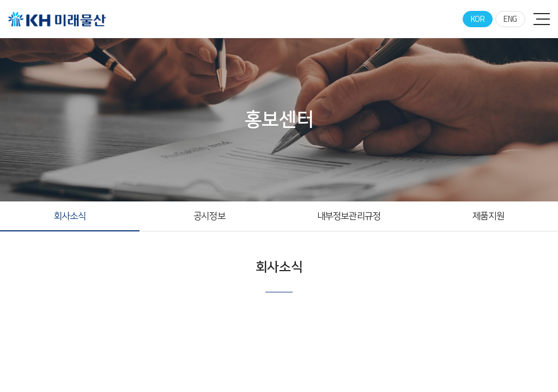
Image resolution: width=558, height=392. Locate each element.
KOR (478, 19)
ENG (510, 19)
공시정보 (209, 216)
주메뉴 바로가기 (0, 0)
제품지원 (488, 216)
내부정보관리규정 (349, 216)
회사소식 (70, 216)
